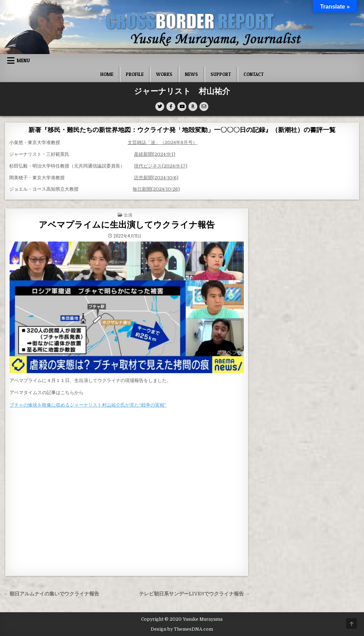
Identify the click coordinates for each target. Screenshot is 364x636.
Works (164, 74)
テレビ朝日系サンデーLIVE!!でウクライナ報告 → (194, 594)
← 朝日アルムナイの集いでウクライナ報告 (51, 594)
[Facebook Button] (171, 107)
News (191, 74)
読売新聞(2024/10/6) (156, 178)
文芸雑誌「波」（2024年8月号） (162, 142)
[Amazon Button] (193, 107)
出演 (128, 215)
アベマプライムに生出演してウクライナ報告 (127, 225)
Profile (135, 74)
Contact (254, 74)
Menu (23, 60)
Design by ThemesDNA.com (182, 629)
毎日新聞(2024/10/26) (156, 189)
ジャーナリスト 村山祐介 (182, 91)
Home (107, 74)
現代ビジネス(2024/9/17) (161, 166)
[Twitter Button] (160, 107)
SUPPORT (221, 74)
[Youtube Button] (182, 107)
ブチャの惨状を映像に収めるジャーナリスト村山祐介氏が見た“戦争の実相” (88, 405)
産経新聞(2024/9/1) (155, 154)
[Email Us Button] (204, 107)
